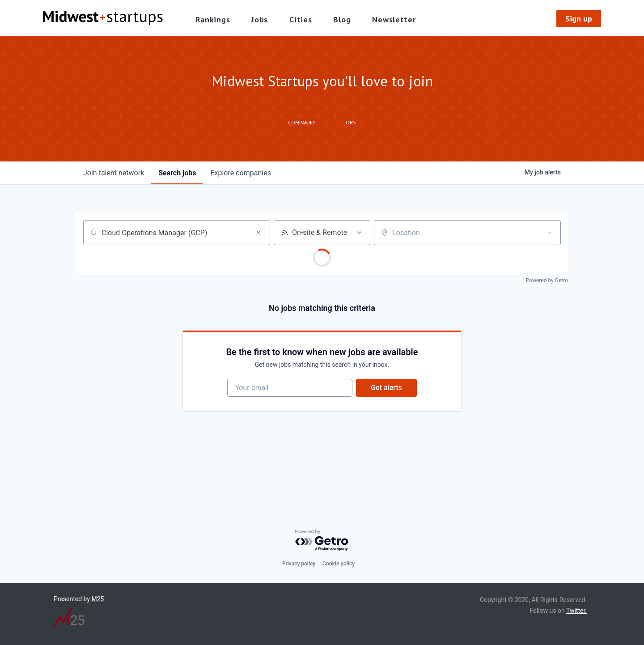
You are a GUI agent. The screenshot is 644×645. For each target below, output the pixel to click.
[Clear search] (258, 233)
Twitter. (576, 611)
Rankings (213, 19)
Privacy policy (299, 564)
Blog (342, 19)
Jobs (260, 19)
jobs (177, 173)
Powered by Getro (547, 280)
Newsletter (394, 19)
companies (240, 173)
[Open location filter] (549, 233)
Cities (301, 19)
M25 (98, 599)
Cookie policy (339, 564)
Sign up (579, 19)
